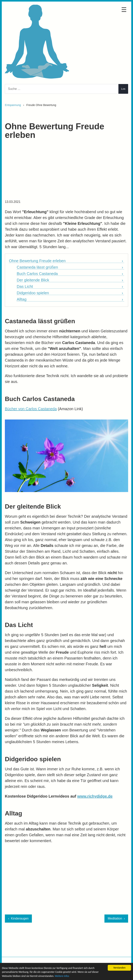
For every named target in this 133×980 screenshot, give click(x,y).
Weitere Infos (62, 976)
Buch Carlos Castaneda (37, 274)
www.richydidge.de (95, 796)
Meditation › (116, 918)
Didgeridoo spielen (33, 293)
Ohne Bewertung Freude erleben (37, 261)
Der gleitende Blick (33, 280)
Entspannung (13, 105)
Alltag (22, 299)
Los (123, 89)
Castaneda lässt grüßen (37, 267)
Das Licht (25, 287)
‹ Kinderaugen (18, 918)
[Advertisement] (66, 172)
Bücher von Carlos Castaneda (31, 409)
